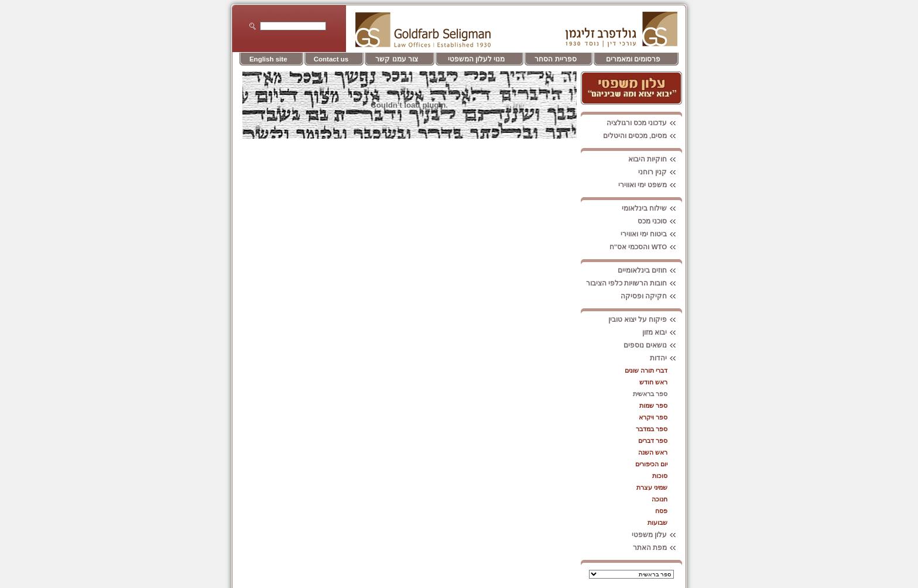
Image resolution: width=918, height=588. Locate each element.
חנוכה (660, 499)
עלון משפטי (657, 535)
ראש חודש (653, 382)
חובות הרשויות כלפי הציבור (634, 283)
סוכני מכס (660, 221)
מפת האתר (657, 548)
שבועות (657, 522)
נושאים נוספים (653, 345)
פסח (661, 511)
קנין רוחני (660, 172)
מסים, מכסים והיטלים (643, 136)
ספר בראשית (650, 394)
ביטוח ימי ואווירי (651, 234)
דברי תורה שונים (646, 370)
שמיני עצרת (652, 487)
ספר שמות (653, 405)
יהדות (666, 358)
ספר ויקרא (653, 417)
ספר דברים (653, 441)
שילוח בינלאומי (652, 208)
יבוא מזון (662, 332)
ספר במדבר (652, 429)
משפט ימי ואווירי (650, 185)
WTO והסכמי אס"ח (646, 247)
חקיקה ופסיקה (651, 296)
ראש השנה (653, 452)
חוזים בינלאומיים (650, 270)
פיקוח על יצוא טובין (645, 319)
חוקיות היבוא (655, 159)
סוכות (660, 476)
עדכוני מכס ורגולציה (644, 123)
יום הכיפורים (651, 464)
